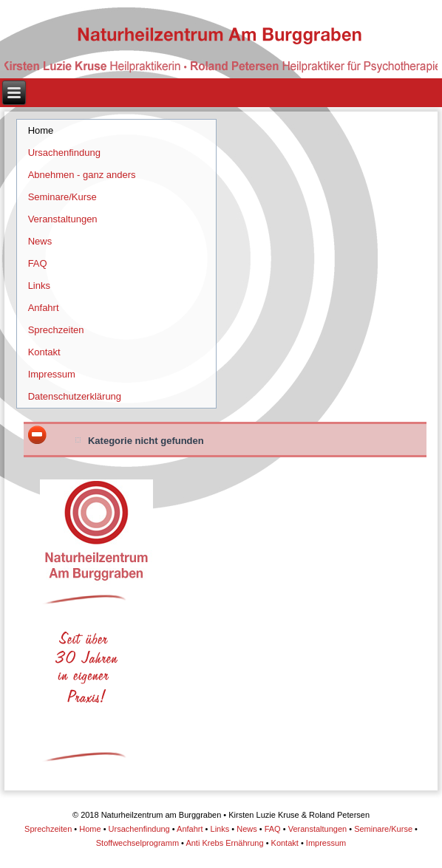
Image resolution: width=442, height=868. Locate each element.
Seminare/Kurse (62, 197)
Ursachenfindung (64, 153)
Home (41, 130)
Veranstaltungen (63, 219)
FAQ (38, 263)
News (40, 241)
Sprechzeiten (56, 330)
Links (39, 286)
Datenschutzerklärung (75, 396)
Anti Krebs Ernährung (224, 843)
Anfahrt (44, 308)
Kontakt (44, 352)
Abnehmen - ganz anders (82, 175)
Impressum (52, 374)
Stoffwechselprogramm (137, 843)
